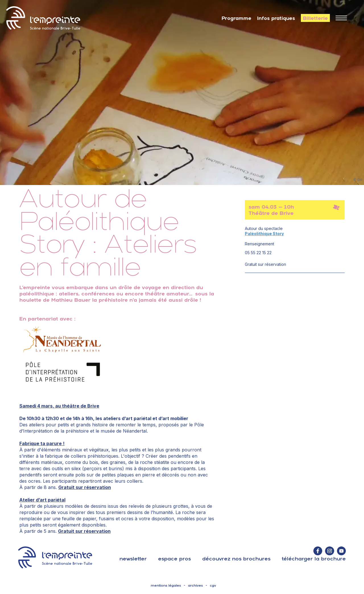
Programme (236, 18)
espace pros (174, 559)
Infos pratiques (276, 18)
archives (195, 585)
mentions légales (166, 585)
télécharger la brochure (314, 559)
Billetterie (315, 18)
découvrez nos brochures (236, 559)
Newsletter (133, 559)
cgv (213, 585)
